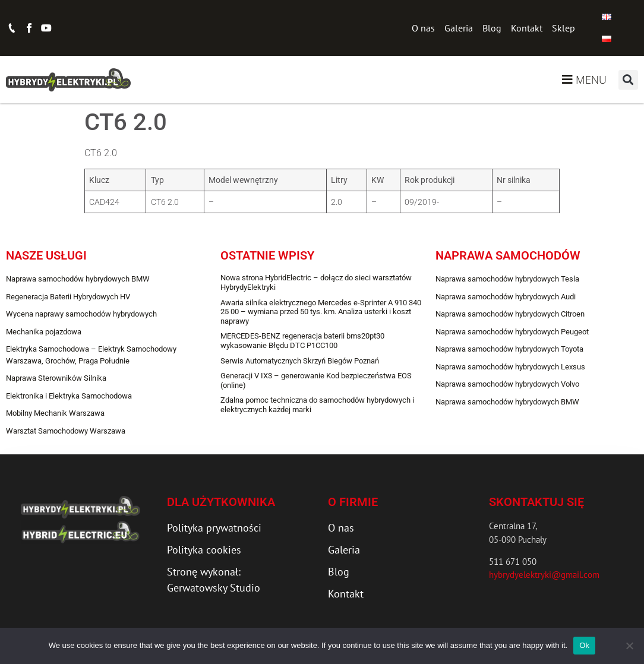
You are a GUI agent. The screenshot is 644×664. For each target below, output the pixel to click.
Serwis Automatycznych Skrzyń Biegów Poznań (300, 361)
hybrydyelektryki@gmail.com (544, 575)
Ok (584, 645)
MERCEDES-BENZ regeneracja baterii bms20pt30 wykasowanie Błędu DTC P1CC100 (302, 341)
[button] (628, 80)
